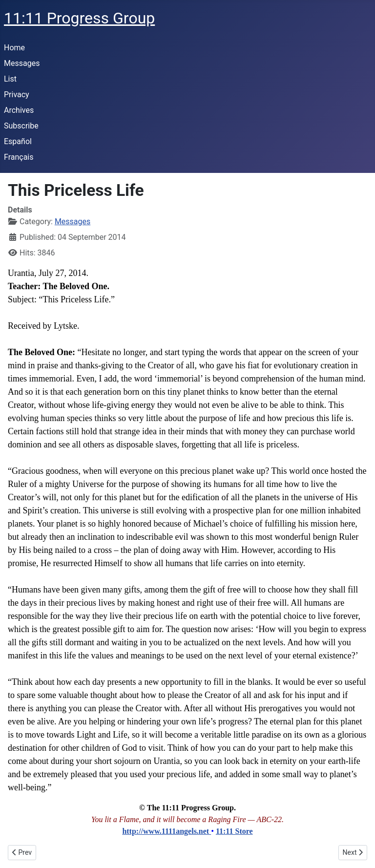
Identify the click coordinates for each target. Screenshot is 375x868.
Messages (22, 63)
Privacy (17, 95)
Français (19, 157)
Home (14, 48)
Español (18, 141)
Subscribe (21, 126)
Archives (19, 110)
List (10, 79)
